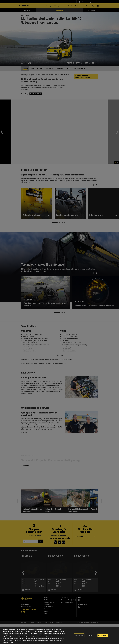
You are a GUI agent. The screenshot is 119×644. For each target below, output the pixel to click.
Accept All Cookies (103, 635)
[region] (59, 635)
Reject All (91, 635)
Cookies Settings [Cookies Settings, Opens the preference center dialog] (79, 635)
